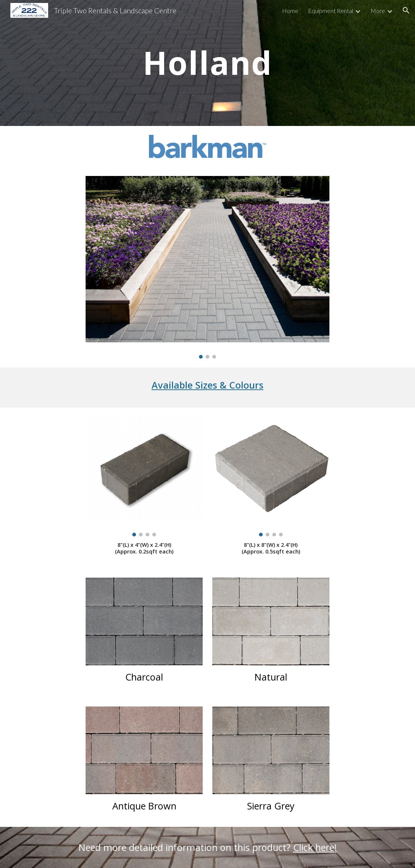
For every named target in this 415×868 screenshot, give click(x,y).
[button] (406, 10)
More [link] (378, 11)
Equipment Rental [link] (331, 11)
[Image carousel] (207, 267)
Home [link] (290, 11)
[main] (207, 63)
